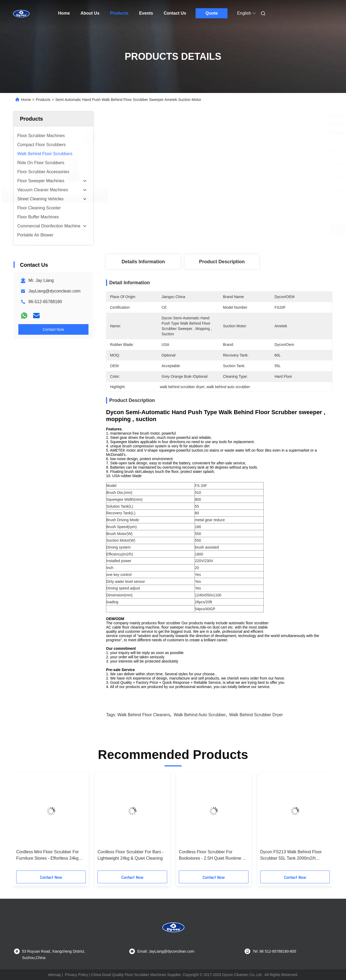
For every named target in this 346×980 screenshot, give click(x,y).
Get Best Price (248, 230)
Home (64, 13)
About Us (90, 13)
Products (119, 13)
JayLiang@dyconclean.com (54, 291)
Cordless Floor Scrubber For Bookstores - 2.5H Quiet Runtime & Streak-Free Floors (212, 856)
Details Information (143, 262)
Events (146, 13)
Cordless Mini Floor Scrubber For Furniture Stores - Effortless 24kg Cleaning (48, 856)
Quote (212, 13)
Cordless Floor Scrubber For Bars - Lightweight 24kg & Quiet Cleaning (131, 855)
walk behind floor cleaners (144, 715)
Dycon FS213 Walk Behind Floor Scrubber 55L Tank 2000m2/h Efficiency (291, 856)
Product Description (222, 262)
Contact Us (175, 13)
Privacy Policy (76, 975)
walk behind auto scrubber (200, 715)
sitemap (54, 975)
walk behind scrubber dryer (256, 715)
